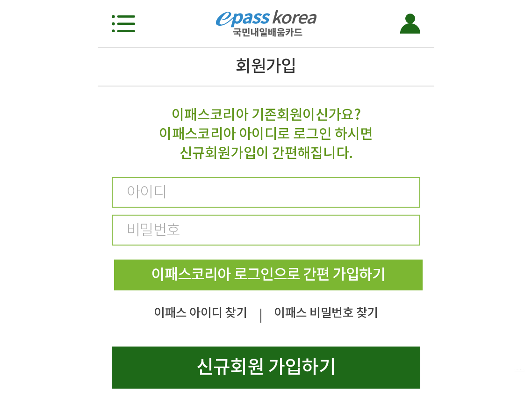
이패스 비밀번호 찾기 (326, 313)
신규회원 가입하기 (266, 367)
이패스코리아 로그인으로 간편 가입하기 (268, 274)
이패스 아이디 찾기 (200, 313)
